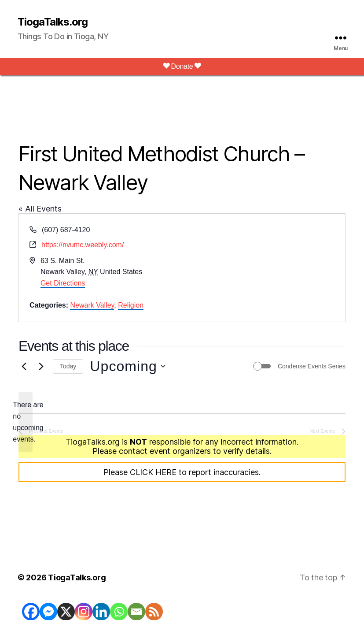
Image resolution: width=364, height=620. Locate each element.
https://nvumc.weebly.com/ (83, 245)
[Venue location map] (263, 268)
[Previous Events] (24, 366)
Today (68, 366)
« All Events (40, 209)
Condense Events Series (312, 366)
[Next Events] (41, 366)
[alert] (26, 422)
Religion (131, 305)
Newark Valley (92, 305)
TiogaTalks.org (53, 22)
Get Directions (63, 283)
